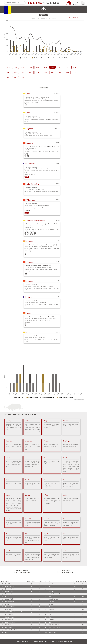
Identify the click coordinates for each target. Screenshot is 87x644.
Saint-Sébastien (33, 184)
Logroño (30, 129)
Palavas (29, 297)
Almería (30, 143)
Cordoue (30, 241)
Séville (29, 313)
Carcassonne (31, 164)
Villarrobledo (32, 200)
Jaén (28, 94)
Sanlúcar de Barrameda (36, 221)
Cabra (29, 332)
